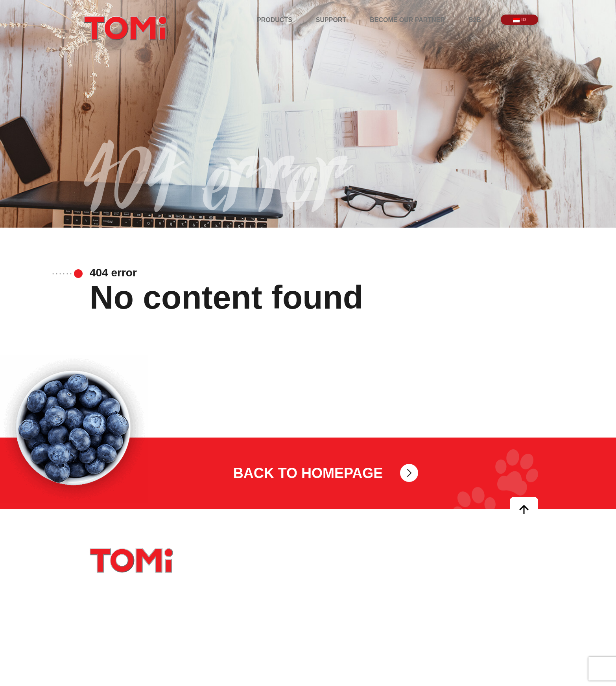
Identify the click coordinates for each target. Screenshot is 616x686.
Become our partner (407, 20)
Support (331, 20)
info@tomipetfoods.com (352, 588)
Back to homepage (308, 473)
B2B (475, 20)
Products (275, 20)
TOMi (125, 28)
